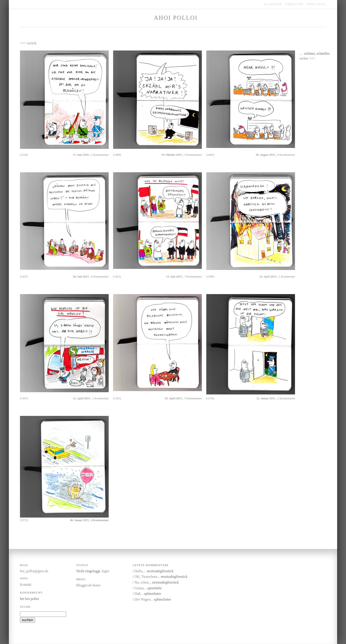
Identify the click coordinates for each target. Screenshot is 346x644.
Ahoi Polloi (176, 18)
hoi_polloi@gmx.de (34, 571)
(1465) (210, 155)
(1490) (117, 155)
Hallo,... (140, 571)
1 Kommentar (287, 276)
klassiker (273, 4)
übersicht (294, 4)
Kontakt (26, 585)
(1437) (24, 276)
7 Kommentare (193, 276)
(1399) (210, 276)
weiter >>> (307, 58)
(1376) (210, 398)
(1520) (24, 155)
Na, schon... (143, 582)
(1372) (24, 520)
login (105, 571)
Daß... (139, 594)
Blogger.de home (88, 585)
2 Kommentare (100, 155)
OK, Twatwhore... (147, 577)
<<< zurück (28, 43)
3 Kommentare (193, 155)
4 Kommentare (286, 155)
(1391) (117, 398)
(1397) (24, 398)
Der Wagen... (144, 599)
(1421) (117, 276)
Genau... (140, 588)
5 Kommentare (193, 398)
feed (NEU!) (316, 4)
